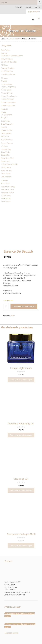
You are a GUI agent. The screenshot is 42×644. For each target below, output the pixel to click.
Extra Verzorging (7, 124)
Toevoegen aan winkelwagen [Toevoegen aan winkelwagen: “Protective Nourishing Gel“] (21, 435)
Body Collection (7, 59)
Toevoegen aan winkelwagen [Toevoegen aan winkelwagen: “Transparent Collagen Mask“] (21, 546)
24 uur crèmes (7, 115)
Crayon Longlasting (8, 87)
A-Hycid (4, 118)
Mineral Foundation (8, 102)
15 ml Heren (6, 202)
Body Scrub (6, 161)
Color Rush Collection (9, 62)
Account (28, 7)
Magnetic (5, 109)
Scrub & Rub (6, 149)
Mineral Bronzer (7, 93)
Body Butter (6, 152)
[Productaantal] (6, 306)
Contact (38, 7)
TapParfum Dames (8, 187)
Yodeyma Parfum (8, 193)
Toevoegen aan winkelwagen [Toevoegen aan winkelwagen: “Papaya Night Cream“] (21, 380)
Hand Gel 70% (6, 171)
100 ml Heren (6, 195)
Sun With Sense (7, 140)
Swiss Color (5, 184)
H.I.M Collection (7, 71)
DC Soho (4, 65)
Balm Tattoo (6, 50)
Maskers (4, 127)
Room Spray (6, 174)
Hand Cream (6, 167)
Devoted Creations (8, 68)
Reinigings (5, 136)
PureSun (4, 146)
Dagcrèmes (5, 121)
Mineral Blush (6, 90)
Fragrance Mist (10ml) (9, 164)
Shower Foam (6, 177)
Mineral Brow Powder (9, 96)
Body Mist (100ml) (8, 158)
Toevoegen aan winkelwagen (24, 306)
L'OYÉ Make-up (7, 84)
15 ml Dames (6, 198)
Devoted (4, 53)
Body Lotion (6, 155)
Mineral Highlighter (8, 105)
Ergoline (4, 81)
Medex (4, 112)
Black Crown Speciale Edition (12, 56)
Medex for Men (7, 130)
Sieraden (4, 180)
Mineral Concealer (8, 99)
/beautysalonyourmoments (15, 595)
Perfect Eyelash (7, 143)
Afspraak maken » (34, 12)
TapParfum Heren (8, 190)
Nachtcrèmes (6, 133)
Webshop (19, 7)
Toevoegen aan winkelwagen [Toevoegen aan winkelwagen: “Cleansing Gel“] (21, 490)
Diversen (4, 78)
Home (12, 39)
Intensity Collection (8, 74)
